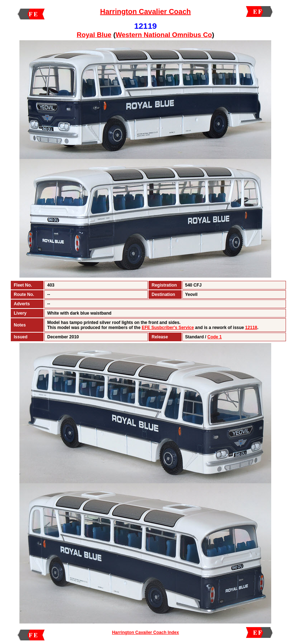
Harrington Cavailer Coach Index (145, 632)
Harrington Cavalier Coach (145, 12)
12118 (251, 328)
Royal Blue (94, 35)
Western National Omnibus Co (164, 35)
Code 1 (215, 337)
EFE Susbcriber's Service (168, 328)
